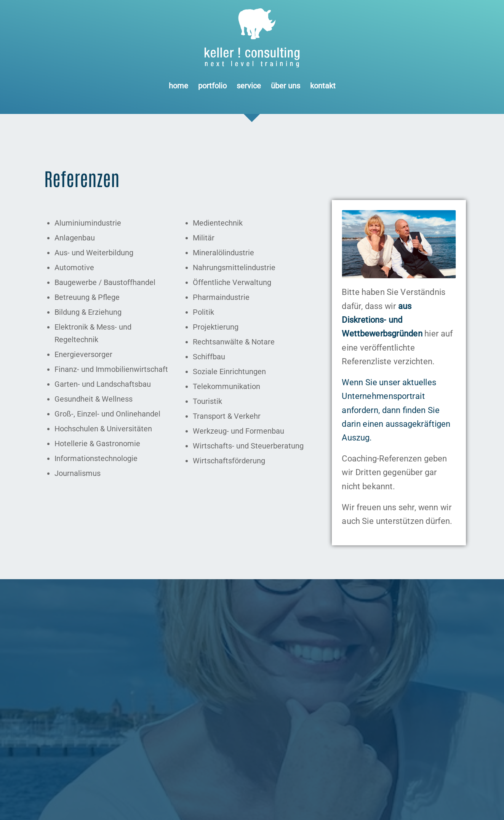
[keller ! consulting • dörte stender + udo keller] (399, 244)
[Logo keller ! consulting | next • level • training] (252, 38)
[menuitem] (178, 86)
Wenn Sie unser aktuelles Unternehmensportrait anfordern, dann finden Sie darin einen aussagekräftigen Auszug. (396, 410)
